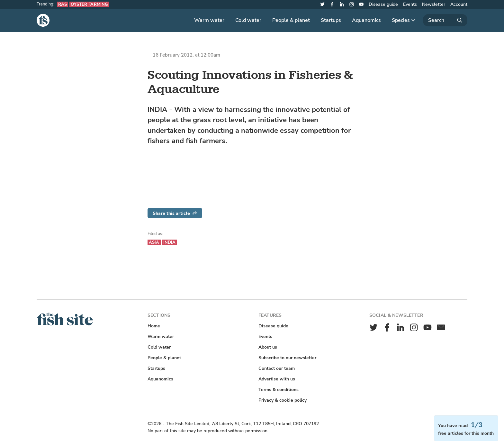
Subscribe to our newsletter (287, 358)
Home (154, 326)
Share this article (175, 213)
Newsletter (434, 4)
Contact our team (277, 368)
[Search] (445, 20)
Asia (154, 242)
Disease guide (383, 4)
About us (268, 347)
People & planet (291, 20)
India (170, 242)
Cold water (248, 20)
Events (410, 4)
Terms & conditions (279, 390)
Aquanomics (366, 20)
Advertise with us (277, 379)
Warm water (209, 20)
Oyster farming (89, 4)
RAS (63, 4)
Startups (331, 20)
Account (459, 4)
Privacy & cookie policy (283, 400)
